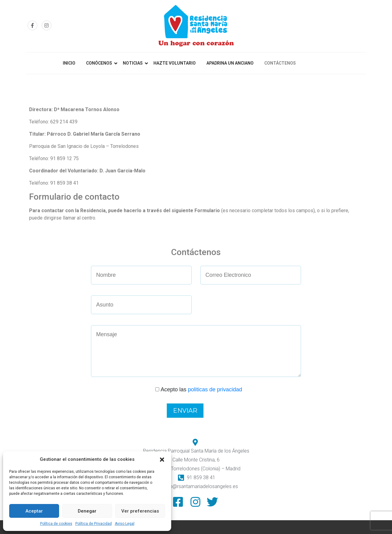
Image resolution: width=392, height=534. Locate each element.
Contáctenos (280, 63)
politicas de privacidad (215, 389)
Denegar (87, 511)
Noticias (133, 63)
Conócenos (99, 63)
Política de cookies (56, 524)
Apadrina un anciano (230, 63)
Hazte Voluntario (175, 63)
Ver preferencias (140, 511)
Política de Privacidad (94, 524)
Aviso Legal (125, 524)
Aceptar (34, 511)
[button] (162, 459)
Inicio (69, 63)
